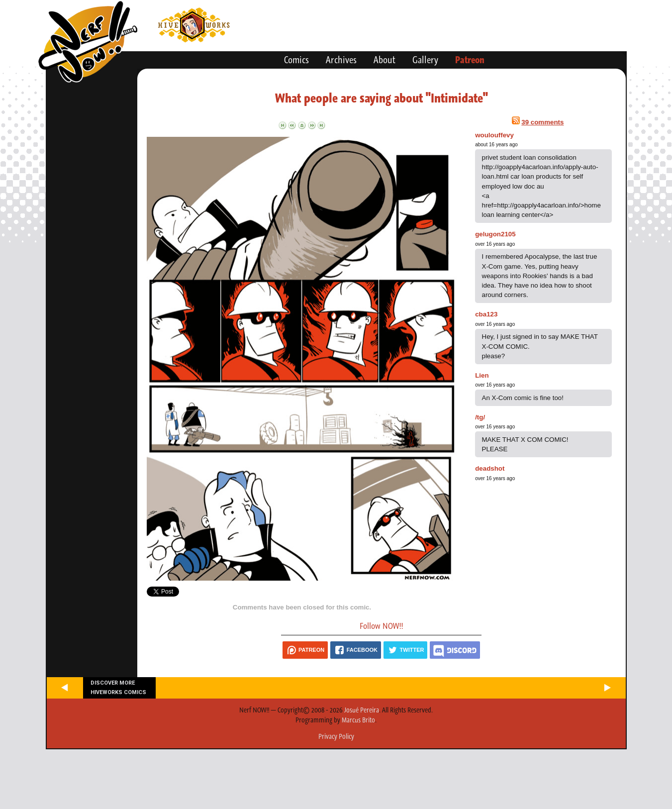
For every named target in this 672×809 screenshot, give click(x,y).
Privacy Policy (336, 736)
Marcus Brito (358, 720)
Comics (296, 60)
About (384, 60)
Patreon (470, 60)
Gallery (425, 60)
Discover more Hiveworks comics (118, 688)
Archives (341, 60)
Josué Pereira (362, 710)
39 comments (542, 122)
